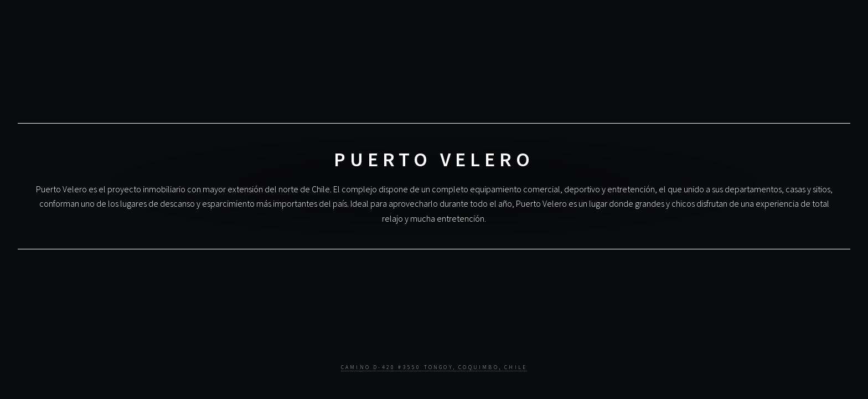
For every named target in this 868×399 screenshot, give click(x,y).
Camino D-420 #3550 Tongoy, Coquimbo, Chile (434, 367)
